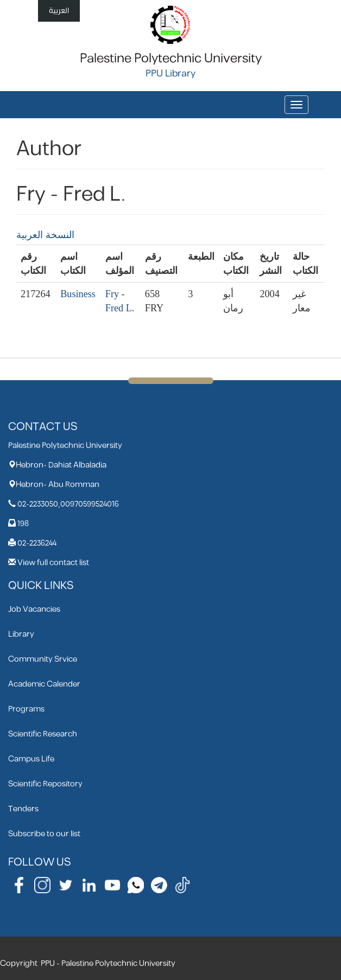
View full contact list (53, 563)
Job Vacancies (34, 609)
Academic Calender (44, 684)
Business (78, 294)
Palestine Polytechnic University (171, 59)
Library (21, 634)
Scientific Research (43, 734)
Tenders (23, 809)
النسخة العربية (45, 235)
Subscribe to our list (44, 834)
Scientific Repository (45, 784)
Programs (26, 709)
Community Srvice (43, 659)
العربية (59, 11)
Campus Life (31, 759)
